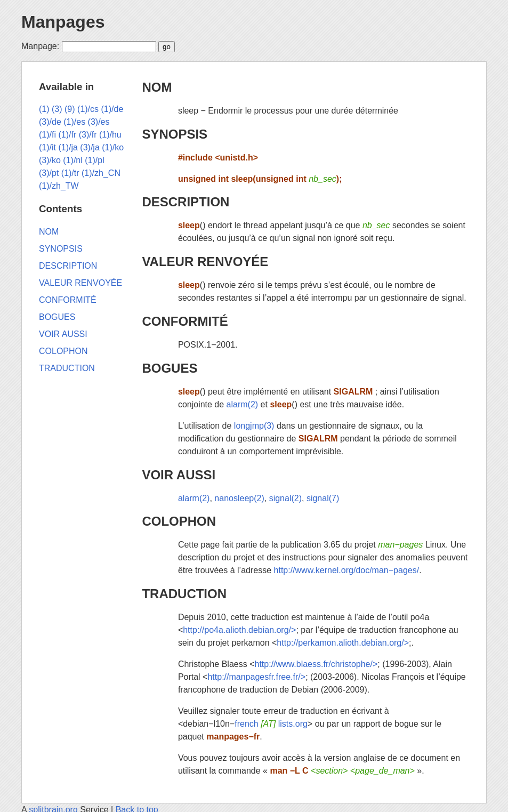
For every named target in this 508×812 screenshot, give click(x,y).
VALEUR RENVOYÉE (205, 262)
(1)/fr (67, 135)
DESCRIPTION (186, 202)
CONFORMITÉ (185, 321)
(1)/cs (88, 109)
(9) (70, 109)
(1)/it (47, 147)
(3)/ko (50, 160)
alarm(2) (243, 404)
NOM (157, 87)
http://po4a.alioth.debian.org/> (239, 630)
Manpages (63, 22)
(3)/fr (88, 135)
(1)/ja (68, 147)
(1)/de (112, 109)
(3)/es (99, 122)
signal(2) (285, 498)
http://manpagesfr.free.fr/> (256, 677)
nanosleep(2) (239, 498)
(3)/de (50, 122)
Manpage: (40, 46)
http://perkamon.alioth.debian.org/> (343, 643)
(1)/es (74, 122)
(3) (57, 109)
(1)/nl (72, 160)
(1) (44, 109)
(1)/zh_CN (101, 173)
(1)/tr (70, 173)
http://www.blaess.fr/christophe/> (316, 664)
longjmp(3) (254, 426)
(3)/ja (90, 147)
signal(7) (323, 498)
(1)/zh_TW (59, 186)
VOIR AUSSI (179, 475)
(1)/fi (47, 135)
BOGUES (170, 368)
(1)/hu (110, 135)
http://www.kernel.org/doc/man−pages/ (347, 570)
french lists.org (271, 724)
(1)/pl (94, 160)
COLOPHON (179, 521)
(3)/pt (49, 173)
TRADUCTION (184, 594)
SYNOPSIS (175, 134)
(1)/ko (113, 147)
